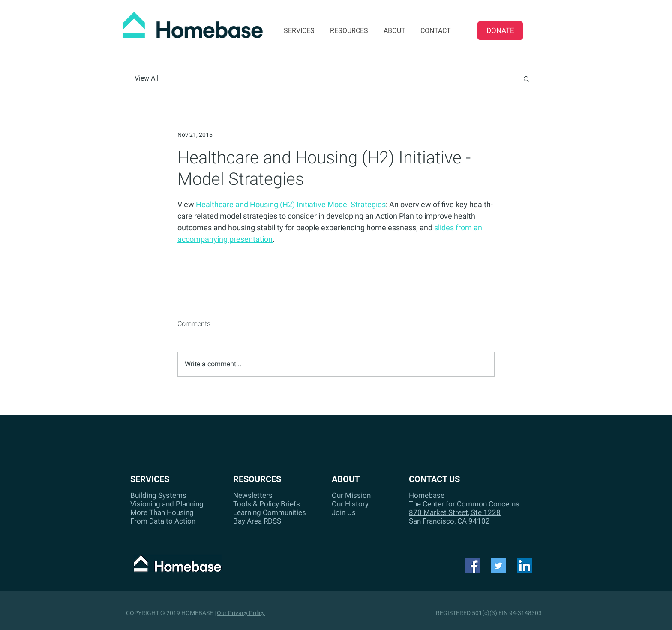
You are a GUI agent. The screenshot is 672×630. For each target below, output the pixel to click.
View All (147, 78)
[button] (526, 78)
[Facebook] (472, 566)
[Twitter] (498, 566)
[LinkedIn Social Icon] (525, 566)
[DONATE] (500, 31)
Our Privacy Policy (241, 613)
